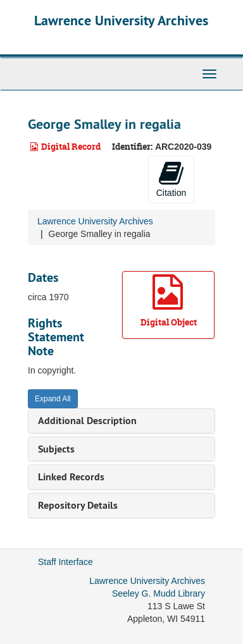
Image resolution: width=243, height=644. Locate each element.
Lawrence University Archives (121, 20)
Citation (171, 179)
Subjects (56, 449)
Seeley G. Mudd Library (159, 593)
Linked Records (71, 477)
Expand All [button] (53, 399)
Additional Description (87, 421)
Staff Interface (65, 562)
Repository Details (78, 505)
